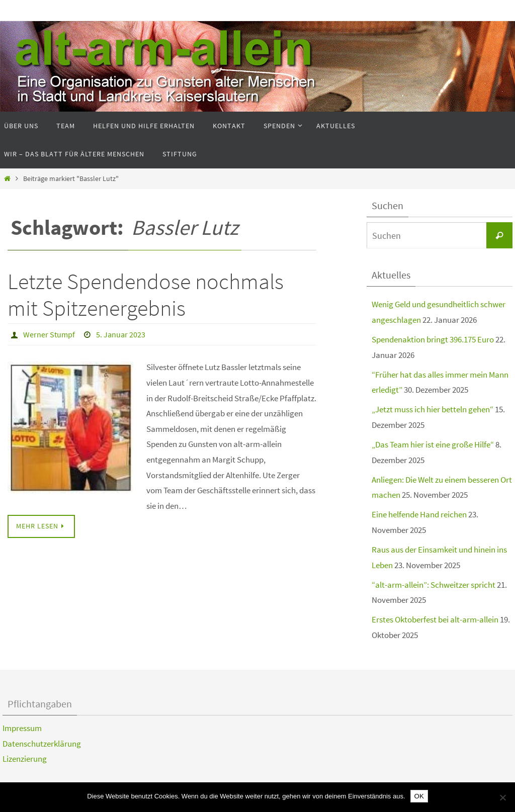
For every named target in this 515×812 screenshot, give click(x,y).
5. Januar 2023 (121, 334)
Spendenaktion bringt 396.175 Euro (433, 339)
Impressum (22, 728)
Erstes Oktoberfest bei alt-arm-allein (435, 619)
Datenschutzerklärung (42, 744)
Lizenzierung (25, 759)
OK (419, 796)
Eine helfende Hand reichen (419, 514)
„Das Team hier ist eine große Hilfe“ (433, 444)
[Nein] (502, 797)
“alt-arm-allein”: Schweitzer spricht (434, 585)
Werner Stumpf (49, 334)
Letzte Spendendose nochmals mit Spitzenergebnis (146, 295)
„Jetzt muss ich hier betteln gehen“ (433, 409)
